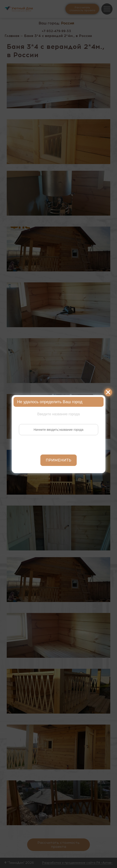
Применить (58, 460)
